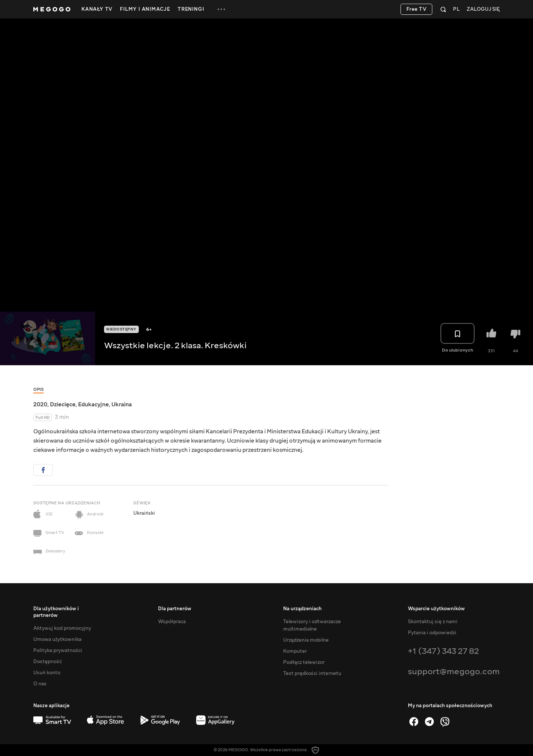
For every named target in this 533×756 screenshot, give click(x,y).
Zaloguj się (483, 9)
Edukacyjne (93, 404)
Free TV (417, 9)
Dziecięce (63, 404)
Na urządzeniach (302, 609)
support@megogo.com (454, 671)
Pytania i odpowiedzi (432, 633)
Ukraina (122, 404)
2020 (40, 404)
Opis (38, 389)
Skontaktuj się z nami (433, 622)
